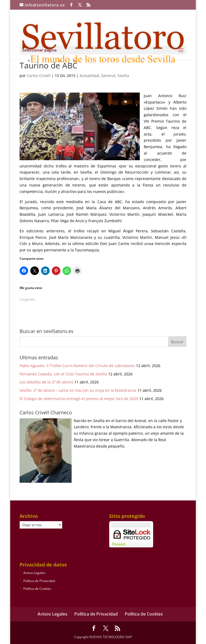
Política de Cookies (37, 589)
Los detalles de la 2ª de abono (46, 382)
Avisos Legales (34, 573)
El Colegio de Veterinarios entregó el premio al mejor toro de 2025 (79, 399)
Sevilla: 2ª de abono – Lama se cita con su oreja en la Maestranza (78, 390)
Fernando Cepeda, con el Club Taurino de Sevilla (63, 374)
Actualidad (89, 76)
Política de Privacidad (39, 581)
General (108, 76)
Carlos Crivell (39, 76)
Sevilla (123, 76)
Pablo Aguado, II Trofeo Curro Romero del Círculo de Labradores (77, 366)
